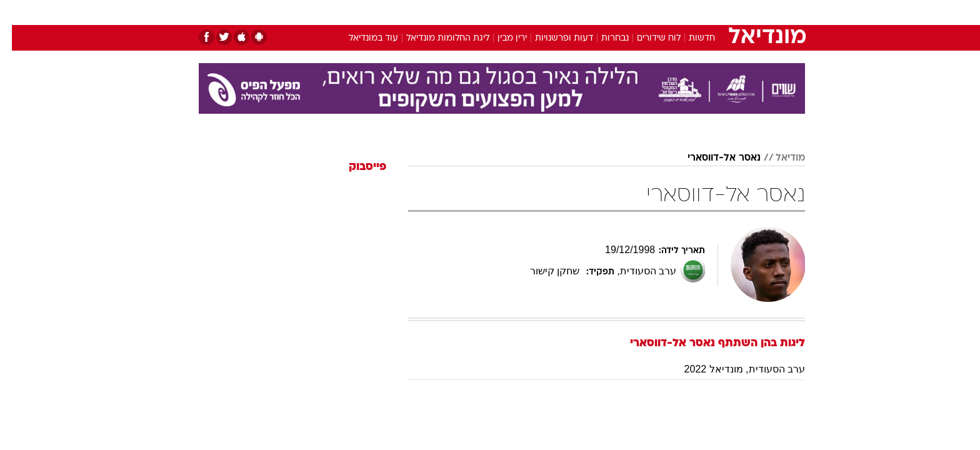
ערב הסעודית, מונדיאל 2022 (733, 369)
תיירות (440, 12)
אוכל (521, 12)
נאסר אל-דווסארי (712, 158)
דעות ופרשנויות (552, 38)
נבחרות (603, 38)
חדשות (711, 12)
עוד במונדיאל (362, 38)
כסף (554, 12)
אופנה (347, 12)
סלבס (589, 12)
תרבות (628, 12)
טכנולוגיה (393, 12)
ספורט (669, 12)
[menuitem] (704, 12)
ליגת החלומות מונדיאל (436, 38)
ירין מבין (500, 38)
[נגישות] (17, 13)
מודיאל (778, 158)
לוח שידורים (647, 38)
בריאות (482, 12)
